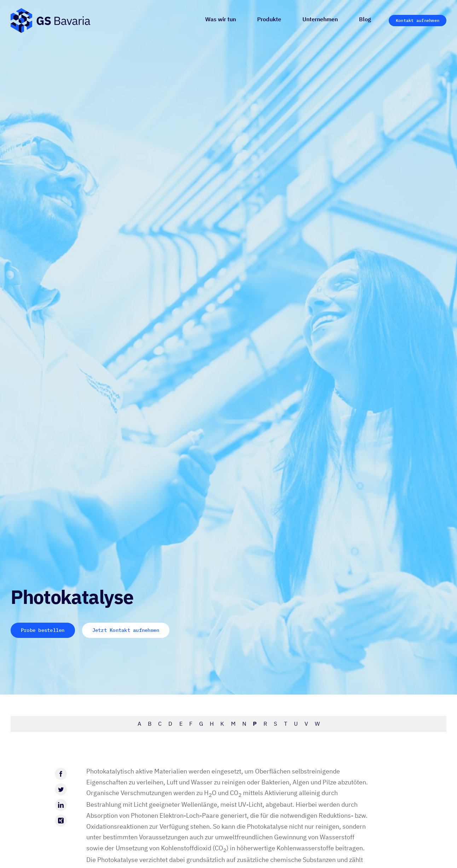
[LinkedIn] (61, 805)
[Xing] (61, 821)
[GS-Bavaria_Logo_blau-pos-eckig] (50, 11)
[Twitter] (61, 789)
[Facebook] (61, 774)
